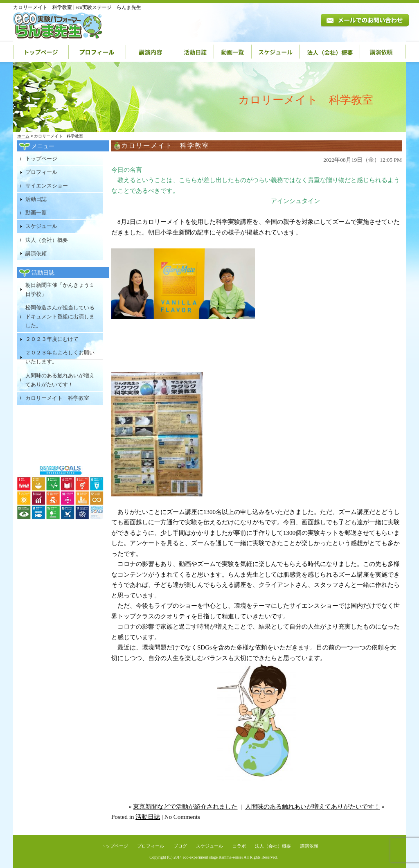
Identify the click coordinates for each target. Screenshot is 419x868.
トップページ (41, 52)
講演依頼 (383, 52)
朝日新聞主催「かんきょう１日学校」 (60, 290)
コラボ (239, 846)
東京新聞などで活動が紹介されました (185, 807)
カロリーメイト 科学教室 (57, 398)
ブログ (180, 846)
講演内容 (151, 52)
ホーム (23, 136)
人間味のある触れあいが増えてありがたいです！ (313, 807)
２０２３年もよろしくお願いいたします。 (60, 357)
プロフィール (97, 52)
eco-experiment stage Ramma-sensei (213, 857)
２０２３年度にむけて (52, 339)
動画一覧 (233, 52)
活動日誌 (195, 52)
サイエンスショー (47, 186)
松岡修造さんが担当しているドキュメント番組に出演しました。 (60, 317)
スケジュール (276, 52)
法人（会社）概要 (330, 52)
